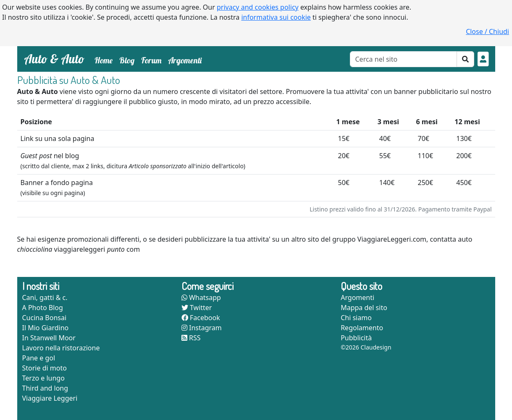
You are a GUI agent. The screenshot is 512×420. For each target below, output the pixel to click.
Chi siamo (356, 318)
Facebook (201, 318)
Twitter (197, 308)
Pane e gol (39, 358)
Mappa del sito (364, 308)
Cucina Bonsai (45, 318)
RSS (191, 338)
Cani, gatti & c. (45, 297)
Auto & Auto (54, 59)
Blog (127, 60)
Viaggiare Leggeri (50, 398)
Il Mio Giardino (46, 328)
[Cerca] (403, 59)
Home (105, 60)
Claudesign (376, 347)
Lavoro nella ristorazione (61, 348)
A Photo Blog (43, 308)
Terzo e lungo (43, 378)
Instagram (202, 328)
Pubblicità (356, 338)
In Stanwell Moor (49, 338)
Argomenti (185, 60)
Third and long (45, 388)
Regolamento (362, 328)
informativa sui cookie (276, 17)
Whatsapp (201, 297)
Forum (151, 60)
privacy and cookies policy (258, 7)
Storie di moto (45, 368)
